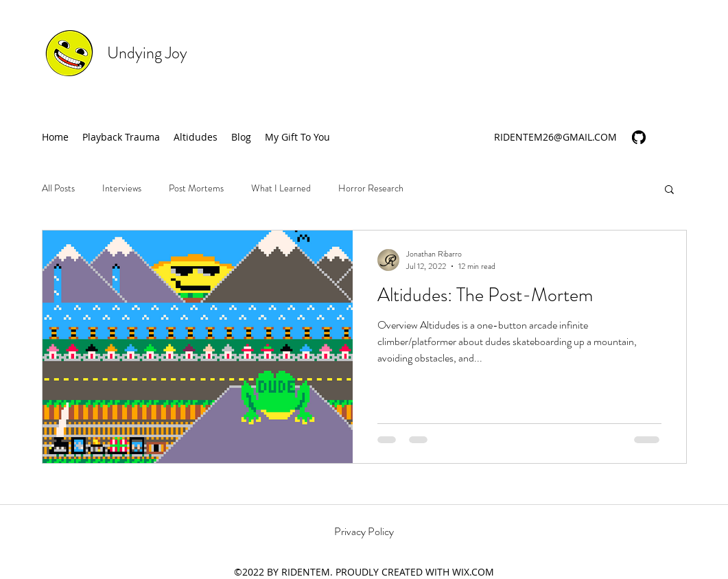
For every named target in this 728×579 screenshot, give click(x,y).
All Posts (58, 188)
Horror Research (371, 188)
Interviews (122, 188)
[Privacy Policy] (364, 532)
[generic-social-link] (639, 137)
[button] (669, 190)
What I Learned (281, 188)
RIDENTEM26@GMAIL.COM (555, 137)
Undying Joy (147, 53)
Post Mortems (196, 188)
